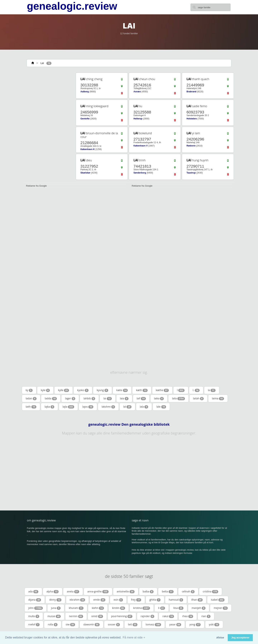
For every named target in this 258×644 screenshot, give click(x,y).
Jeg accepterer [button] (240, 638)
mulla (34, 616)
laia (124, 398)
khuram (76, 608)
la (212, 390)
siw (70, 624)
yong (195, 624)
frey (136, 600)
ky (29, 390)
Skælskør (85, 173)
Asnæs (137, 92)
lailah (198, 398)
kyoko (83, 390)
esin (118, 600)
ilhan (197, 600)
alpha (53, 591)
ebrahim (77, 600)
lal (127, 407)
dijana (35, 600)
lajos (88, 407)
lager (70, 398)
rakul (168, 616)
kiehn (98, 608)
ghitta (155, 600)
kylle (64, 390)
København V (141, 146)
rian (206, 616)
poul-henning (122, 616)
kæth (142, 390)
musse (54, 616)
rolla (53, 624)
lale (161, 407)
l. (196, 390)
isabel (218, 600)
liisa (178, 608)
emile (99, 600)
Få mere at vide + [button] (134, 637)
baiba (148, 591)
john (36, 608)
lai (107, 398)
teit (133, 624)
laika (159, 398)
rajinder (147, 616)
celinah (188, 591)
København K (88, 149)
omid (97, 616)
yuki (214, 624)
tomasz (153, 624)
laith (31, 407)
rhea (188, 616)
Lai (42, 63)
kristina (142, 608)
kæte (122, 390)
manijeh (199, 608)
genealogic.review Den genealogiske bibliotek (129, 424)
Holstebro (192, 119)
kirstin (119, 608)
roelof (34, 624)
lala (144, 407)
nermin (76, 616)
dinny (55, 600)
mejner (221, 608)
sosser (114, 624)
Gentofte (85, 119)
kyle (45, 390)
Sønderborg (140, 173)
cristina (211, 591)
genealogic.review (72, 6)
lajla (68, 407)
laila (178, 398)
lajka (50, 407)
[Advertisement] (48, 126)
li (162, 608)
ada (33, 591)
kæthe (162, 390)
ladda (51, 398)
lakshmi (108, 407)
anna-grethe (98, 591)
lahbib (89, 398)
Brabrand (191, 92)
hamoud (176, 600)
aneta (73, 591)
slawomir (91, 624)
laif (141, 398)
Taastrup (191, 173)
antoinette (126, 591)
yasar (175, 624)
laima (218, 398)
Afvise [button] (220, 638)
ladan (31, 398)
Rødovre (191, 146)
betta (168, 591)
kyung (102, 390)
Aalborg (85, 92)
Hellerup (138, 119)
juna (56, 608)
